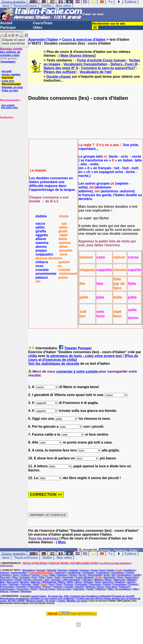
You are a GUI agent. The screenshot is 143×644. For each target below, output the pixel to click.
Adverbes (63, 570)
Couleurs (25, 575)
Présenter (58, 587)
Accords (41, 570)
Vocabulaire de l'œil (95, 72)
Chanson (5, 573)
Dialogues (62, 575)
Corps (15, 575)
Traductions (79, 589)
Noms (98, 582)
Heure (120, 577)
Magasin (99, 580)
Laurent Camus (39, 596)
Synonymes (23, 589)
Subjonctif (124, 587)
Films (15, 577)
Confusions (88, 573)
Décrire (82, 575)
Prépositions (35, 587)
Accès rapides (11, 74)
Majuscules (120, 580)
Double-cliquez (59, 77)
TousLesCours (25, 6)
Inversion (38, 580)
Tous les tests (64, 589)
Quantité (69, 587)
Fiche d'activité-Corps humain (102, 60)
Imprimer (8, 78)
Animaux (85, 570)
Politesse (69, 584)
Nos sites (63, 6)
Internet (27, 580)
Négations (120, 582)
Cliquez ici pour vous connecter (13, 41)
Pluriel (59, 584)
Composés (60, 573)
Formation (25, 577)
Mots (64, 56)
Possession (95, 584)
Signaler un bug (12, 87)
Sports (100, 587)
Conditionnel (74, 573)
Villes (136, 589)
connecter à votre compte (77, 371)
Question (79, 587)
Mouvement (13, 582)
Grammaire (68, 577)
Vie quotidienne (123, 589)
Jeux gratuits (8, 105)
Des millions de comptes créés (11, 52)
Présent (47, 587)
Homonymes (131, 577)
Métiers (62, 582)
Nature (79, 582)
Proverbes (21, 587)
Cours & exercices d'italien (84, 40)
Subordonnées (7, 589)
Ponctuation (81, 584)
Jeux (6, 6)
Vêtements (26, 591)
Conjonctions (103, 573)
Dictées (73, 575)
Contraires (5, 575)
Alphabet (74, 570)
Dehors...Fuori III (124, 64)
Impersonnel (6, 580)
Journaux (56, 580)
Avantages (8, 62)
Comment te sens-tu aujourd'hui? (108, 68)
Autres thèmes (82, 56)
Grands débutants (85, 577)
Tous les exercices (43, 538)
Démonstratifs (95, 575)
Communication (19, 573)
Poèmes (107, 584)
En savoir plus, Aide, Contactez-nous (67, 596)
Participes (14, 584)
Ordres (4, 584)
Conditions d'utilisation (99, 596)
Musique (25, 582)
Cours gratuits (13, 554)
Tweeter (71, 348)
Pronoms (133, 584)
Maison (108, 580)
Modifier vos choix (77, 601)
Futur (35, 577)
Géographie (109, 577)
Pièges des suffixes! (60, 72)
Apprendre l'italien (43, 40)
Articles (111, 570)
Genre (49, 577)
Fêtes (42, 577)
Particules (26, 584)
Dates (52, 575)
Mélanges (36, 582)
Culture (130, 554)
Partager (85, 348)
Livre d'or (8, 81)
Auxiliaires (130, 570)
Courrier (36, 575)
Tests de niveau (47, 589)
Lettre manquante (71, 580)
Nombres (89, 582)
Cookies (61, 601)
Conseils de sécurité (123, 596)
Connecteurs (118, 573)
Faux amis (5, 577)
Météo (70, 582)
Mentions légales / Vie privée (41, 601)
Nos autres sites (10, 108)
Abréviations (29, 570)
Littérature (87, 580)
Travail (90, 589)
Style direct (111, 587)
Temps (34, 589)
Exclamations (124, 575)
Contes (130, 573)
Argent (94, 570)
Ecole (107, 575)
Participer (8, 28)
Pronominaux (120, 584)
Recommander (11, 84)
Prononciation (7, 587)
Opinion (131, 582)
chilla (33, 356)
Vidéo (110, 589)
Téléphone (100, 589)
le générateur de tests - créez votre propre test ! (85, 356)
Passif (36, 584)
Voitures (4, 591)
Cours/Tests (43, 23)
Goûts (58, 577)
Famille (137, 575)
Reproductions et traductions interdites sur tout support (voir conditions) (37, 598)
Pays (51, 584)
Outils (46, 6)
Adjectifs (52, 570)
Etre (114, 575)
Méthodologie (49, 582)
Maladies (132, 580)
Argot (102, 570)
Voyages (15, 591)
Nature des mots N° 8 (61, 68)
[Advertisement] (13, 140)
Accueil (6, 23)
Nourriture (108, 582)
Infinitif (18, 580)
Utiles (38, 28)
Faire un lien (10, 90)
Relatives (91, 587)
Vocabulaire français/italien (85, 64)
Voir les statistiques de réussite (54, 364)
